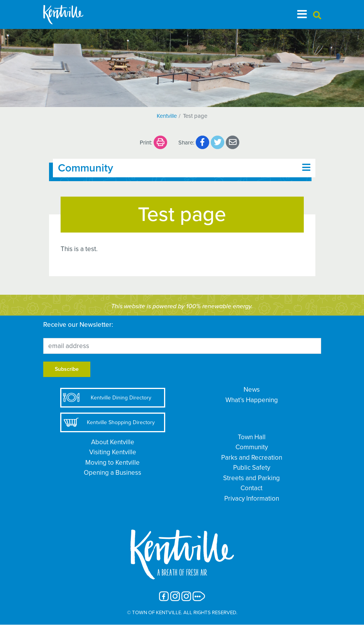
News (252, 390)
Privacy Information (252, 498)
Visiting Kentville (113, 452)
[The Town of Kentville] (73, 14)
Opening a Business (113, 473)
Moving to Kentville (113, 463)
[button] (317, 16)
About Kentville (113, 442)
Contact (251, 488)
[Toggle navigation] (302, 14)
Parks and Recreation (252, 458)
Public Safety (252, 468)
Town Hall (252, 437)
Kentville (167, 116)
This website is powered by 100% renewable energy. (182, 306)
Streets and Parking (251, 478)
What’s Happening (252, 400)
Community (252, 447)
